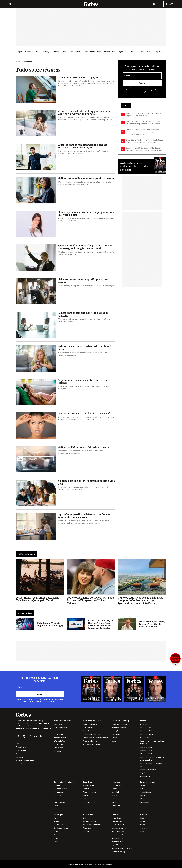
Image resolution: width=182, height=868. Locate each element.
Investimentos (60, 792)
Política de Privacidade (54, 699)
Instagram (116, 734)
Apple (114, 741)
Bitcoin (57, 785)
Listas (143, 721)
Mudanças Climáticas (91, 825)
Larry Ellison (59, 734)
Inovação (115, 731)
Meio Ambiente (90, 814)
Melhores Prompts (119, 728)
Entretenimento (148, 782)
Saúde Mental (88, 785)
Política (144, 814)
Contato (19, 757)
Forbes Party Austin (119, 835)
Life (38, 52)
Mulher (56, 52)
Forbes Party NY (118, 831)
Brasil (142, 821)
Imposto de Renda (61, 809)
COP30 (86, 831)
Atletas (115, 809)
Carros (57, 842)
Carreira (29, 52)
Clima (85, 818)
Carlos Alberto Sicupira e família (95, 738)
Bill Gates (58, 751)
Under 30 (134, 52)
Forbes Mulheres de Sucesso (122, 848)
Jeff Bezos (58, 731)
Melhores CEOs (146, 747)
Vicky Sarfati (88, 728)
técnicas (28, 62)
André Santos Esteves (91, 744)
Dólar (56, 806)
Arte (56, 835)
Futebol (115, 795)
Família (86, 795)
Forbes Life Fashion (119, 828)
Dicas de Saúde (89, 802)
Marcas (57, 838)
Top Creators (146, 773)
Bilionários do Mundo (148, 734)
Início (18, 62)
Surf (113, 799)
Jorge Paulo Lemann (91, 731)
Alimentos (87, 828)
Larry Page (58, 744)
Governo (144, 828)
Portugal (58, 818)
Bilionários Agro (146, 728)
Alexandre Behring (90, 741)
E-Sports (115, 789)
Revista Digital (22, 750)
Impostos (58, 795)
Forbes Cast (110, 52)
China (143, 825)
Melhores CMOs (147, 754)
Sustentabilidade (90, 821)
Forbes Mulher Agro (119, 852)
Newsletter (20, 764)
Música (143, 799)
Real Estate (75, 52)
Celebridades (145, 792)
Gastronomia (59, 825)
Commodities (59, 799)
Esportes (116, 782)
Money (46, 52)
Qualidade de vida (61, 828)
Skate (114, 802)
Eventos (144, 795)
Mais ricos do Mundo (63, 721)
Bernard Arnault (60, 738)
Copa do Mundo (118, 785)
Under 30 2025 (146, 776)
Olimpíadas (116, 806)
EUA (142, 818)
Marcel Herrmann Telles (92, 734)
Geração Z (87, 789)
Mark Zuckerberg (61, 728)
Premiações (145, 802)
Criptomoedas (60, 802)
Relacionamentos (90, 792)
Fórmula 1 (115, 792)
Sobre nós (20, 744)
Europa (143, 831)
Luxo (56, 831)
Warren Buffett (60, 741)
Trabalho (86, 799)
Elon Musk (58, 724)
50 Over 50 (146, 52)
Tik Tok (114, 738)
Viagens (57, 821)
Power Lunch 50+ (118, 825)
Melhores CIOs (146, 751)
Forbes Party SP (118, 838)
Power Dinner (117, 818)
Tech (64, 52)
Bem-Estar (88, 782)
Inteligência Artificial (120, 724)
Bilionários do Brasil (92, 52)
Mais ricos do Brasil (92, 721)
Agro (20, 52)
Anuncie (19, 754)
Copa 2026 (160, 52)
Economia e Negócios (64, 782)
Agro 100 (123, 52)
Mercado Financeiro (62, 789)
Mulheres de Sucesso (148, 770)
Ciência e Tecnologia (121, 721)
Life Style (58, 814)
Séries (143, 785)
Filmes (143, 789)
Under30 (169, 4)
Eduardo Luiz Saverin (91, 724)
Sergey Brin (58, 748)
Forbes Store (21, 747)
